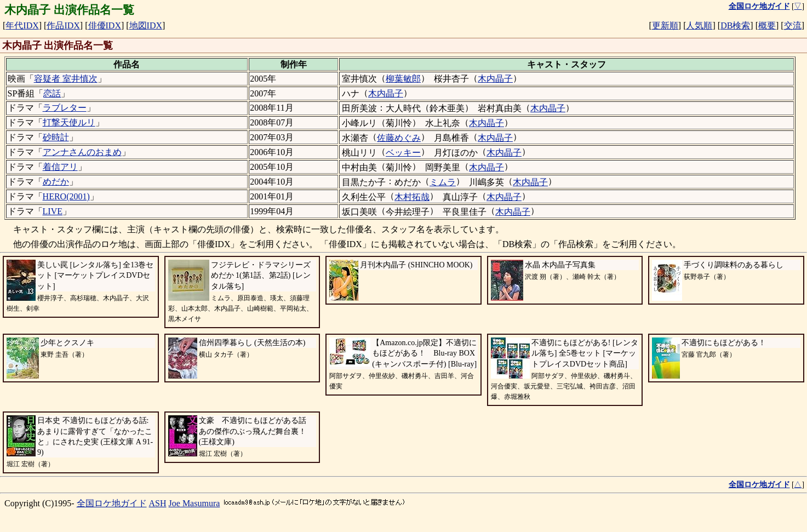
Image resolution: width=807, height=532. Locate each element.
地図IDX (146, 25)
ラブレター (65, 108)
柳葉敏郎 (403, 79)
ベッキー (403, 153)
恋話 (52, 93)
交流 (793, 25)
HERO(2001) (66, 196)
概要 (767, 25)
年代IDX (22, 25)
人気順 (699, 25)
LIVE (53, 211)
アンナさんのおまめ (82, 152)
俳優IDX (105, 25)
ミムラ (443, 182)
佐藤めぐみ (399, 138)
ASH (158, 503)
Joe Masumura (194, 503)
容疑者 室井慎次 (66, 79)
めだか (56, 182)
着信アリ (60, 167)
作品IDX (63, 25)
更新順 (665, 25)
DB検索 (735, 25)
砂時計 (56, 137)
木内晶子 (495, 79)
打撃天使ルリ (69, 122)
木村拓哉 (412, 197)
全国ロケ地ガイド (112, 503)
